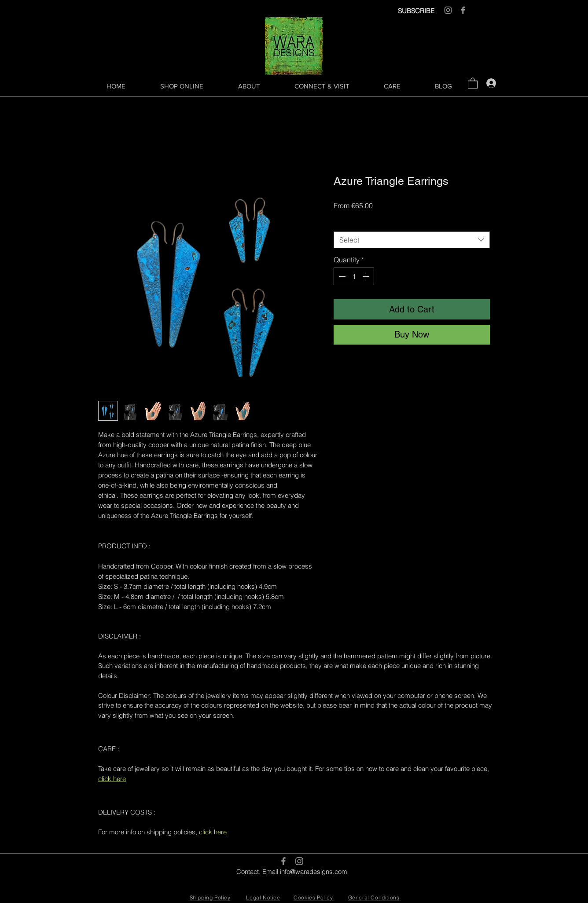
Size (343, 224)
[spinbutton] (354, 276)
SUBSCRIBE (416, 11)
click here (112, 779)
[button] (473, 83)
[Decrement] (341, 276)
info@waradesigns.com (314, 872)
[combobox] (412, 240)
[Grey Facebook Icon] (463, 10)
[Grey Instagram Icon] (448, 10)
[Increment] (367, 276)
